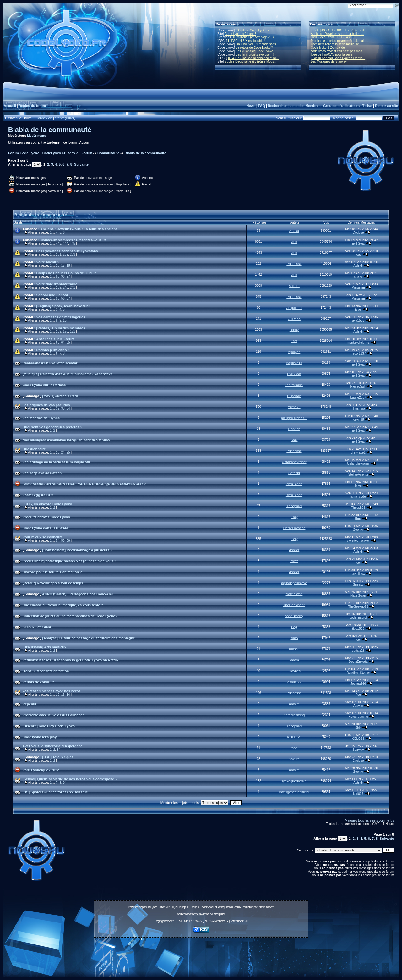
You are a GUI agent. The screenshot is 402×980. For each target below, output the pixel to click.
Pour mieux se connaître (43, 537)
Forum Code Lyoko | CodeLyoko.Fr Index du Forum (50, 153)
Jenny (294, 330)
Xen (294, 242)
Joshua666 (294, 682)
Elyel (358, 310)
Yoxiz (294, 561)
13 (63, 695)
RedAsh (294, 429)
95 (58, 277)
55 (58, 299)
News (251, 106)
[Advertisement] (201, 954)
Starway (358, 750)
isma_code (294, 484)
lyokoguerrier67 (294, 781)
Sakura (294, 286)
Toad (358, 255)
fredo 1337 (358, 354)
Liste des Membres (305, 106)
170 (65, 332)
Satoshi (294, 473)
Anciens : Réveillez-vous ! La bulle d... (337, 34)
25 (68, 453)
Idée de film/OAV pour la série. (332, 55)
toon (294, 748)
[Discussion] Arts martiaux (45, 647)
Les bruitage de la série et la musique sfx (56, 462)
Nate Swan (294, 594)
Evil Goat (358, 244)
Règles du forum (32, 106)
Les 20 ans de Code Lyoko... (256, 51)
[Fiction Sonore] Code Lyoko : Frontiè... (338, 58)
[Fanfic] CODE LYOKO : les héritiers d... (339, 30)
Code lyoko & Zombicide (328, 48)
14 (68, 695)
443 (59, 244)
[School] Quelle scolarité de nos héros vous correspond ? (70, 779)
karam (294, 660)
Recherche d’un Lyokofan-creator (50, 363)
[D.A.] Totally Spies (58, 757)
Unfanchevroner (294, 462)
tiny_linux (358, 574)
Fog (294, 627)
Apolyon (294, 352)
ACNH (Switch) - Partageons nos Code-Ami (77, 594)
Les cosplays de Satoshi (43, 473)
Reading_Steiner (358, 673)
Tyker (358, 486)
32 (58, 409)
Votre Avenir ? (48, 262)
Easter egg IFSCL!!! (39, 495)
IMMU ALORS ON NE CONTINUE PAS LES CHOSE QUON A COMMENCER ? (84, 484)
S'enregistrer (65, 118)
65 (68, 343)
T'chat (367, 106)
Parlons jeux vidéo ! (53, 350)
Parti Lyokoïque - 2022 (41, 770)
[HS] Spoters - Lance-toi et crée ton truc (55, 792)
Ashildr (358, 266)
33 (63, 409)
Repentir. (30, 704)
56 (63, 299)
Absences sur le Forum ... (57, 339)
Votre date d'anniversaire (57, 284)
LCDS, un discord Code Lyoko (47, 504)
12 (58, 695)
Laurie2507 (358, 398)
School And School (52, 295)
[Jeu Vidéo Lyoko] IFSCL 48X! (332, 37)
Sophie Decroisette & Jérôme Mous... (251, 61)
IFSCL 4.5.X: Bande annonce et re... (253, 58)
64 (63, 343)
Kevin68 (358, 420)
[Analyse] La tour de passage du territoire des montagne (89, 638)
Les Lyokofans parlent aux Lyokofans (67, 251)
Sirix (358, 728)
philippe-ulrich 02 (294, 418)
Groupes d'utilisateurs (341, 106)
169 (59, 332)
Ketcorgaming (294, 715)
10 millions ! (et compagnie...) (253, 37)
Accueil (10, 106)
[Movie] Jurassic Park (60, 396)
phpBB (146, 907)
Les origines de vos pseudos (46, 405)
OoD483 (294, 319)
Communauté (108, 153)
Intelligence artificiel (294, 792)
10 (65, 321)
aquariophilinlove (294, 583)
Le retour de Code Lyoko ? (254, 48)
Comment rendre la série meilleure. (335, 44)
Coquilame (294, 308)
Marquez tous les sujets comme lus (369, 820)
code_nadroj (294, 616)
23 (58, 453)
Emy (294, 517)
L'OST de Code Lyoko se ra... (256, 30)
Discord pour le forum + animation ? (52, 572)
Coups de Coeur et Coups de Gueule (66, 273)
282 (65, 255)
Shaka (294, 231)
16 (58, 266)
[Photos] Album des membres (61, 328)
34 (68, 409)
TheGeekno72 (294, 605)
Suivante (81, 164)
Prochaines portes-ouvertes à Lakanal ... (339, 41)
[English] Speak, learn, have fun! (63, 306)
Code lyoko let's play (40, 737)
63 (58, 343)
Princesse (294, 264)
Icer (358, 563)
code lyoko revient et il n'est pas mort (337, 51)
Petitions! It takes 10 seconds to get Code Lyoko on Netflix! (71, 660)
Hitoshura (358, 409)
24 (63, 453)
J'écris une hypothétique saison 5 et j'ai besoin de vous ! (69, 561)
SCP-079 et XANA (37, 627)
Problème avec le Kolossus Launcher (53, 715)
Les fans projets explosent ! (255, 55)
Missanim (358, 288)
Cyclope (358, 233)
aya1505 (358, 321)
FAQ (262, 106)
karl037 (358, 794)
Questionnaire (34, 449)
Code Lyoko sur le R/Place (44, 385)
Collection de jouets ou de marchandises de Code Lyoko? (70, 616)
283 (73, 255)
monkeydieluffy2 (358, 343)
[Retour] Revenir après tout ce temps (53, 583)
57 (68, 299)
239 (59, 288)
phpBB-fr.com (266, 907)
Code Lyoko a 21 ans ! (240, 34)
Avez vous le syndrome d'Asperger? (52, 746)
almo (294, 638)
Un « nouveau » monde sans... (257, 44)
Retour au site (386, 106)
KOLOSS (294, 737)
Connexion (44, 118)
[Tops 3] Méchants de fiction (46, 671)
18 (68, 266)
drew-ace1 (358, 453)
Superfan (294, 396)
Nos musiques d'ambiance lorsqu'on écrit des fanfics (66, 440)
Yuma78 (294, 407)
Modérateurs (36, 136)
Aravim (294, 704)
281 (59, 255)
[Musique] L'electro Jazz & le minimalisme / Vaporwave (68, 374)
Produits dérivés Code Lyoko (46, 517)
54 (58, 541)
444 (65, 244)
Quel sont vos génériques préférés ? (53, 427)
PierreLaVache (294, 528)
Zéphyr (358, 530)
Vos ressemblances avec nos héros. (52, 691)
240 (65, 288)
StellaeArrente (358, 475)
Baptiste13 (294, 363)
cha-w (358, 277)
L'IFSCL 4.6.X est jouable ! (247, 41)
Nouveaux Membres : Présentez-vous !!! (73, 240)
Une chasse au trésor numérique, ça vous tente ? (63, 605)
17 (63, 266)
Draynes (294, 671)
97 (68, 277)
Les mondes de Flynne (41, 418)
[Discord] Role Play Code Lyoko (49, 726)
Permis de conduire (39, 682)
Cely (294, 539)
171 (73, 332)
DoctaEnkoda (358, 662)
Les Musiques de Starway (329, 61)
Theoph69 (294, 506)
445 (73, 244)
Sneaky (358, 585)
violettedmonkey (358, 541)
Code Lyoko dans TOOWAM (45, 528)
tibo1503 (358, 629)
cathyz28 (358, 651)
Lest (294, 341)
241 (73, 288)
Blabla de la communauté (50, 130)
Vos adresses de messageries (61, 317)
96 (63, 277)
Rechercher (277, 106)
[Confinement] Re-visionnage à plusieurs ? (78, 550)
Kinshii (294, 649)
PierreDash (294, 385)
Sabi (294, 440)
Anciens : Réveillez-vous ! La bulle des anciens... (80, 229)
